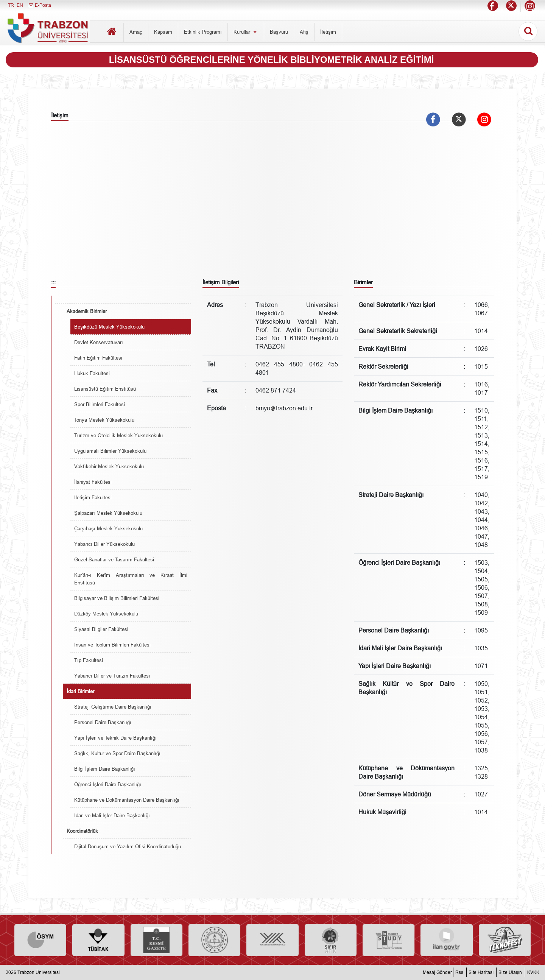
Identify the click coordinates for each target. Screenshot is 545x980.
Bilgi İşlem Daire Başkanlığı (105, 769)
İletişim (328, 32)
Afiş (304, 32)
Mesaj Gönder (437, 972)
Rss (459, 972)
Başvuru (279, 32)
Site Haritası (481, 972)
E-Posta (40, 5)
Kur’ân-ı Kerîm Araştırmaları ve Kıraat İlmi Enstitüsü (131, 579)
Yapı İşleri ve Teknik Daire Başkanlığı (115, 738)
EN (20, 5)
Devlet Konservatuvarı (99, 342)
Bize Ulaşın (510, 972)
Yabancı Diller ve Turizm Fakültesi (112, 676)
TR (11, 5)
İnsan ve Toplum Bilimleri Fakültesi (112, 645)
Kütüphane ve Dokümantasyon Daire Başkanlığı (127, 800)
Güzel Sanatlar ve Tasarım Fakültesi (114, 559)
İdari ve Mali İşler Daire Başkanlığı (112, 815)
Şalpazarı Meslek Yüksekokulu (108, 513)
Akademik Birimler (87, 311)
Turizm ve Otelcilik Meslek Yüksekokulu (118, 435)
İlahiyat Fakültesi (93, 482)
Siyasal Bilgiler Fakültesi (101, 629)
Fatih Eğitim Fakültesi (98, 358)
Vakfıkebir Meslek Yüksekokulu (109, 466)
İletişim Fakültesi (93, 497)
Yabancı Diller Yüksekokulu (104, 544)
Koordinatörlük (82, 831)
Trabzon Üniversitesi (39, 972)
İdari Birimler (80, 691)
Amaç (136, 32)
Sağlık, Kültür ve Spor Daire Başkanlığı (117, 753)
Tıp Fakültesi (89, 660)
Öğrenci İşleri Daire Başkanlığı (108, 784)
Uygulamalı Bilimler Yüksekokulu (110, 451)
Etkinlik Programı (203, 32)
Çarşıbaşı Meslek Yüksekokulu (108, 528)
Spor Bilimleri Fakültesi (100, 404)
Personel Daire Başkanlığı (103, 722)
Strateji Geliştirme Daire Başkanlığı (113, 707)
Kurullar (246, 32)
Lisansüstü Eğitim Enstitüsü (105, 389)
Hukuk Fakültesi (92, 373)
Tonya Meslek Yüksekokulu (104, 420)
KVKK (533, 972)
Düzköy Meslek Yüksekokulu (106, 614)
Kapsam (163, 32)
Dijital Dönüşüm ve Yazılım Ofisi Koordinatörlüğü (128, 846)
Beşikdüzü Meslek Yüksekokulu (109, 327)
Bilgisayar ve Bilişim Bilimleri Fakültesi (117, 598)
